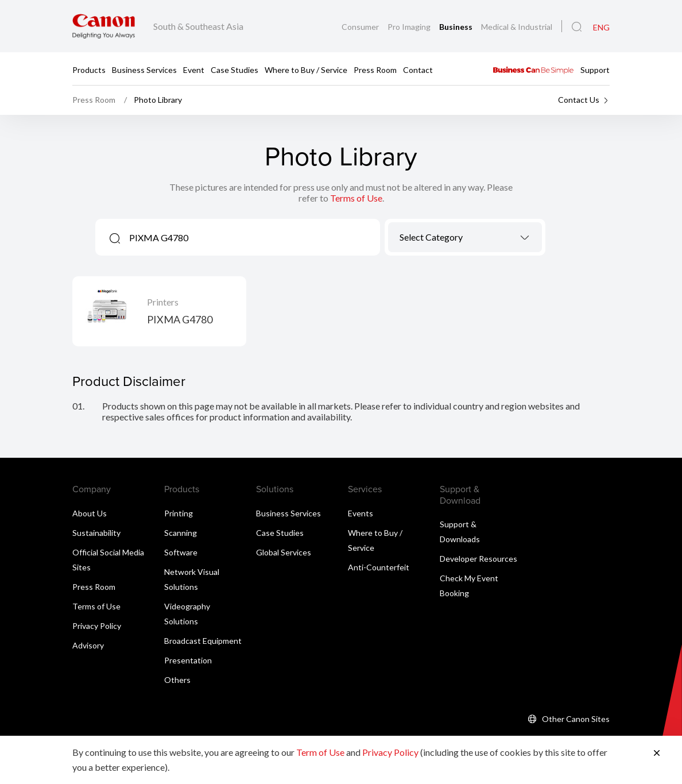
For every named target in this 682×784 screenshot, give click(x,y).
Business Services (144, 69)
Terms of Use (356, 198)
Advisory (88, 645)
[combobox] (465, 237)
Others (177, 680)
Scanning (181, 533)
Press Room (375, 69)
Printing (179, 513)
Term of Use (320, 752)
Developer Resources (478, 559)
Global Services (284, 552)
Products (89, 69)
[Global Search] (577, 27)
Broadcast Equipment (203, 641)
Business (457, 27)
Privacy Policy (97, 626)
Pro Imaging (410, 27)
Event (194, 69)
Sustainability (96, 533)
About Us (90, 513)
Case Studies (235, 69)
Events (361, 513)
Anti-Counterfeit (379, 567)
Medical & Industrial (517, 27)
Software (181, 552)
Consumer (361, 27)
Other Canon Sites (576, 719)
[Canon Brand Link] (104, 26)
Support (595, 69)
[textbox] (465, 237)
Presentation (188, 660)
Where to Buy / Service (306, 69)
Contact (418, 69)
